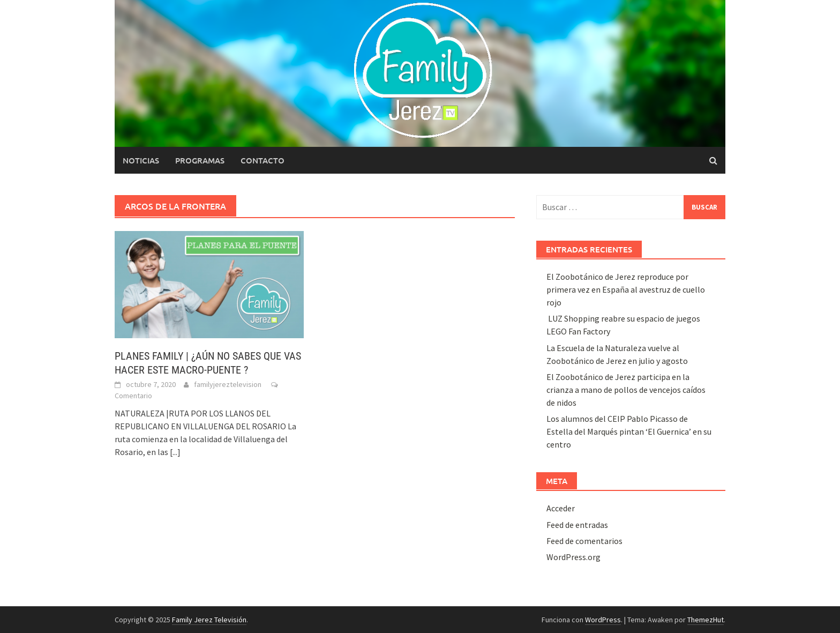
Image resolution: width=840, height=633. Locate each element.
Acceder (561, 508)
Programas (200, 160)
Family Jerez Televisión (209, 620)
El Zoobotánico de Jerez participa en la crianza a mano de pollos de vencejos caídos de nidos (626, 390)
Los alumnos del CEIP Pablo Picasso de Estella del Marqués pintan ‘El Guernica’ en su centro (629, 431)
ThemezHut (706, 620)
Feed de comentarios (584, 541)
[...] (175, 452)
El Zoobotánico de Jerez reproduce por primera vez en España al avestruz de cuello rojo (626, 289)
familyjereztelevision (228, 384)
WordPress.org (573, 557)
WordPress (603, 620)
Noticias (141, 160)
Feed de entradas (577, 525)
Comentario (133, 396)
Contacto (262, 160)
